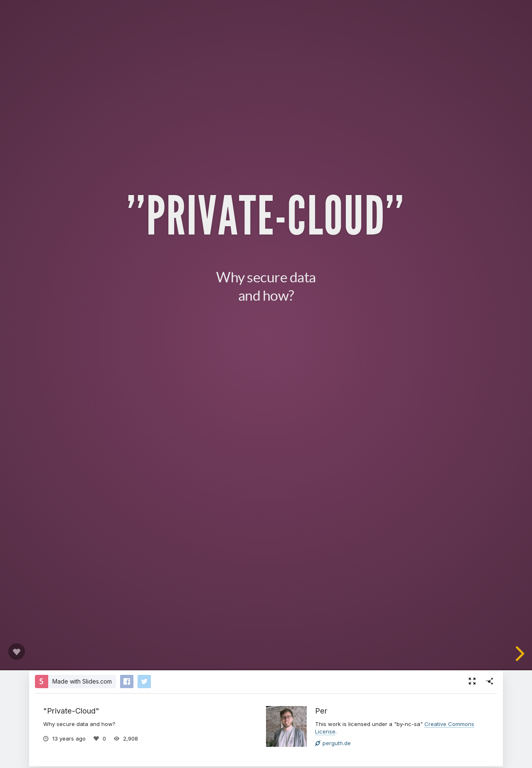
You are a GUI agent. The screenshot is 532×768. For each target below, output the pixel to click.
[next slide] (523, 654)
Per (321, 711)
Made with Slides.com (82, 681)
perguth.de (333, 743)
